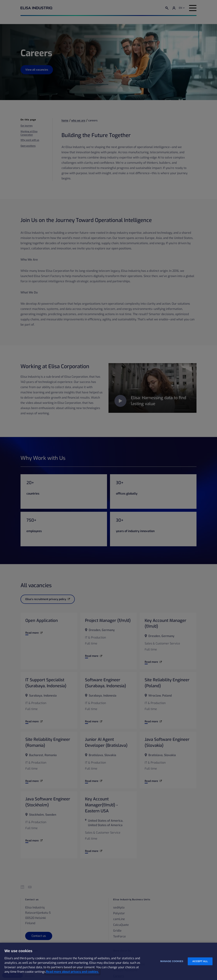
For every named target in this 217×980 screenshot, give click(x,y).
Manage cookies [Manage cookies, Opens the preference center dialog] (172, 961)
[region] (108, 961)
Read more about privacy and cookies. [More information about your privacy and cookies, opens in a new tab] (72, 972)
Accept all (200, 961)
